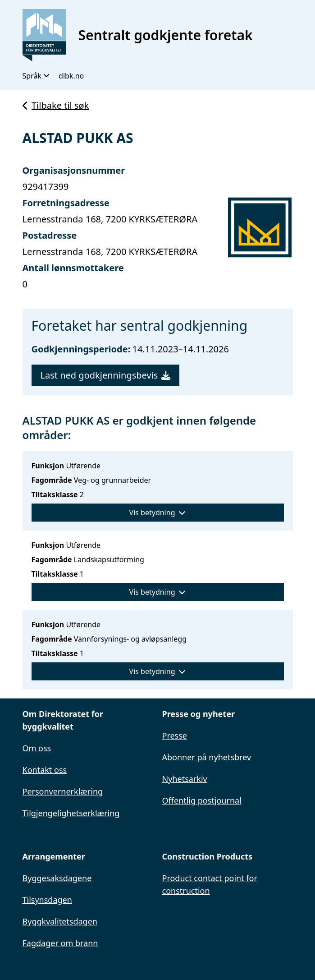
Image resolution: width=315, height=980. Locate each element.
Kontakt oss (45, 770)
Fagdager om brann (60, 943)
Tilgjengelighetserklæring (71, 813)
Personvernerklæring (63, 791)
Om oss (37, 748)
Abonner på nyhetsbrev (207, 757)
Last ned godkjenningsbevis (106, 375)
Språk (36, 76)
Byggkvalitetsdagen (60, 921)
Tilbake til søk (56, 105)
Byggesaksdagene (57, 878)
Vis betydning (158, 513)
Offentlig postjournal (202, 800)
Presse (175, 735)
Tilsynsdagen (47, 900)
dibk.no (71, 76)
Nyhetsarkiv (185, 779)
